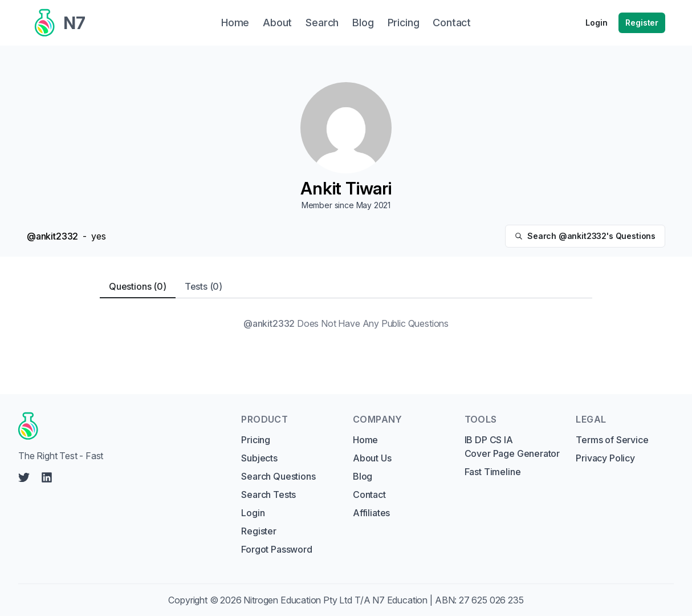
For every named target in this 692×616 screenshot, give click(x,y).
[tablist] (346, 287)
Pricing (256, 440)
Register (642, 23)
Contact (369, 495)
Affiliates (371, 513)
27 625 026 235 (491, 600)
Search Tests (268, 495)
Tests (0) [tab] (203, 286)
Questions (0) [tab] (138, 286)
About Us (372, 458)
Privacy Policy (605, 458)
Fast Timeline (493, 472)
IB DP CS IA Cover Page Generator (512, 447)
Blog (363, 476)
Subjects (259, 458)
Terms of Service (612, 440)
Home (365, 440)
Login (596, 23)
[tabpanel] (346, 323)
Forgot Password (276, 549)
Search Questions (278, 476)
